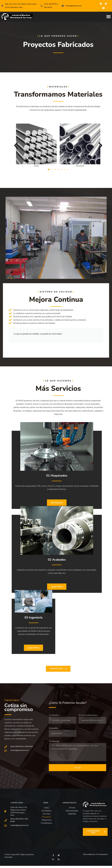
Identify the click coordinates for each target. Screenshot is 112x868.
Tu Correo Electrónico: (88, 717)
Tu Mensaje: (54, 743)
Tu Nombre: (54, 717)
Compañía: (54, 730)
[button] (108, 17)
